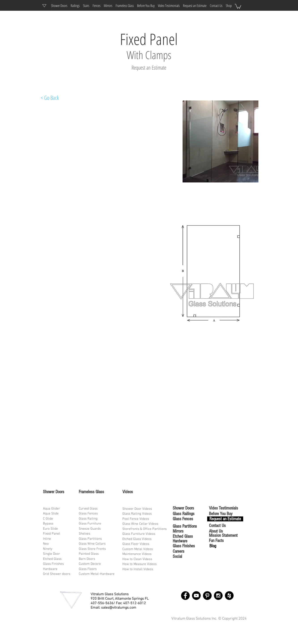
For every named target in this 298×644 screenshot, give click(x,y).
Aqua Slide (51, 514)
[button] (238, 6)
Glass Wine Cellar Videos (140, 524)
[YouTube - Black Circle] (196, 596)
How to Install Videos (138, 569)
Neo (46, 544)
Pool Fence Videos (136, 519)
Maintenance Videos (137, 554)
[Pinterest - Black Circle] (207, 596)
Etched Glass (52, 559)
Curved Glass (88, 509)
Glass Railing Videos (137, 514)
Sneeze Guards (90, 529)
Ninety (48, 549)
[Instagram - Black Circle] (218, 596)
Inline (47, 539)
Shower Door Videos (137, 509)
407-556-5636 (102, 603)
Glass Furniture (90, 524)
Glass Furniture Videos (139, 534)
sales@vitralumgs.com (119, 608)
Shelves (84, 534)
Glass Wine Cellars (92, 544)
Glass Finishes (53, 564)
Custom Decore (90, 564)
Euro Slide (50, 529)
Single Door (51, 554)
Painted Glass (89, 554)
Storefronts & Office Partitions (145, 529)
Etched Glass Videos (137, 539)
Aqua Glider (51, 509)
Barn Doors (87, 559)
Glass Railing (88, 519)
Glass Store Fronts (92, 549)
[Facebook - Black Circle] (185, 596)
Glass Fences (88, 514)
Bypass (48, 524)
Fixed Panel (51, 534)
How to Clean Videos (137, 559)
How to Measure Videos (139, 564)
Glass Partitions (90, 539)
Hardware (50, 569)
